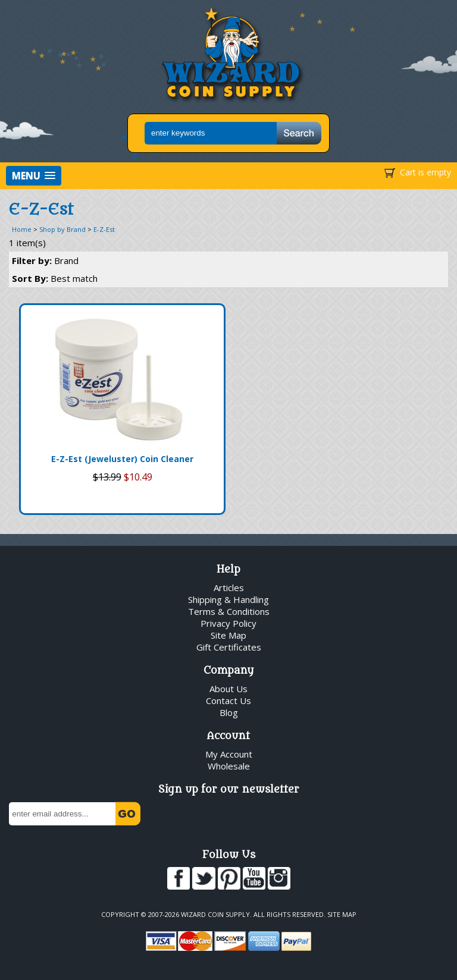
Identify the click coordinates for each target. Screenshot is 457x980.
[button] (34, 176)
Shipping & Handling (228, 599)
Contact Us (228, 701)
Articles (229, 588)
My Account (229, 754)
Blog (229, 712)
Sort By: (55, 278)
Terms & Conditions (229, 611)
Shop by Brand (62, 229)
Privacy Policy (228, 623)
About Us (228, 689)
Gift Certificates (229, 647)
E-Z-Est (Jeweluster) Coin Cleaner (122, 459)
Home (22, 229)
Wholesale (229, 766)
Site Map (228, 635)
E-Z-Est (104, 229)
